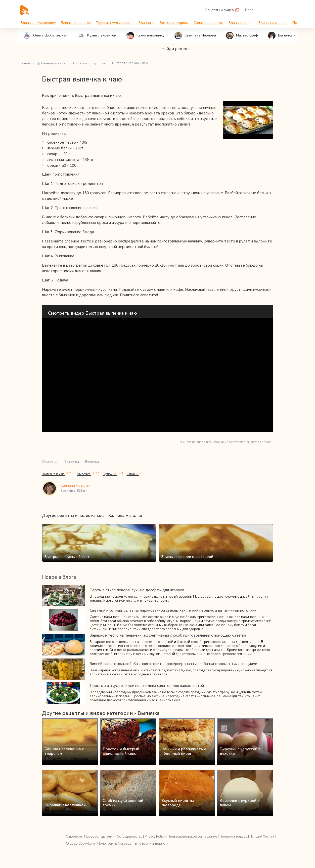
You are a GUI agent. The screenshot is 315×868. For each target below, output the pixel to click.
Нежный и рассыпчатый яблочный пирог (184, 751)
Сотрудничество (130, 837)
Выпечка (72, 462)
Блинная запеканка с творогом (64, 751)
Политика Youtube (233, 837)
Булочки (92, 462)
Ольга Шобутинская (45, 35)
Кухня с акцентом (97, 35)
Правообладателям (99, 837)
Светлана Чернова (195, 35)
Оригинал (50, 462)
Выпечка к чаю (58, 474)
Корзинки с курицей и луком (240, 803)
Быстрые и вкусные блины (67, 557)
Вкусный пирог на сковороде (178, 803)
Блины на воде (241, 23)
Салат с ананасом (209, 23)
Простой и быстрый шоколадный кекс (121, 751)
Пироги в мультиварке (115, 23)
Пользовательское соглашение (192, 837)
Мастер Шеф (242, 35)
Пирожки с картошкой (65, 805)
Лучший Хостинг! (263, 837)
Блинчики (147, 23)
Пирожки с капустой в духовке (240, 751)
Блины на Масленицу (38, 23)
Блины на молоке (273, 23)
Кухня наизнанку (145, 35)
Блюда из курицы (174, 23)
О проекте (74, 837)
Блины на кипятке (76, 23)
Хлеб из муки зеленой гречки (123, 803)
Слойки (135, 474)
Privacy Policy (155, 837)
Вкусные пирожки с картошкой (187, 557)
